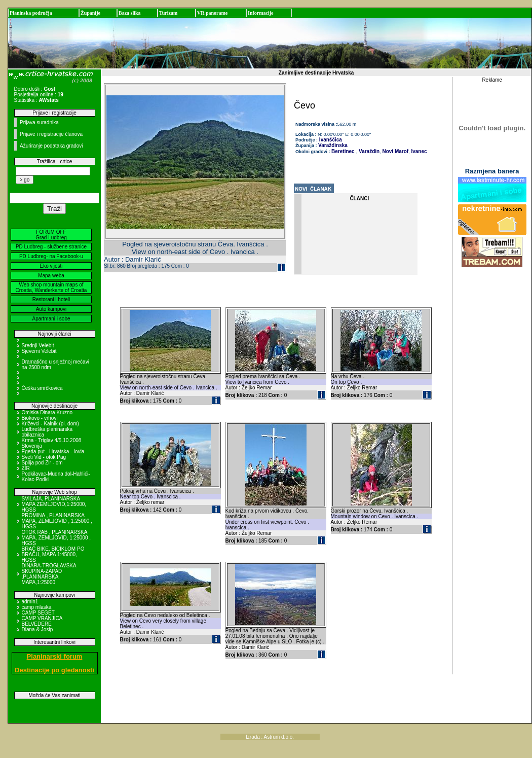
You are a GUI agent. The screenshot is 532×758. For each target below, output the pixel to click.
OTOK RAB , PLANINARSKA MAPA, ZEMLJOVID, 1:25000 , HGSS (56, 538)
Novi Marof (395, 151)
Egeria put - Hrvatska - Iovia (53, 452)
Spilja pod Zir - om (42, 463)
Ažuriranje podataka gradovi (51, 146)
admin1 (30, 602)
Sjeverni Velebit (39, 351)
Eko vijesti (51, 266)
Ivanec (419, 151)
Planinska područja (31, 13)
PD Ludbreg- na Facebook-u (51, 256)
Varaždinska (333, 145)
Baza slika (130, 13)
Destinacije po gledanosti (54, 670)
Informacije (261, 13)
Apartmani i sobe (51, 319)
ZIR (26, 468)
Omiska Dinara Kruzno (47, 412)
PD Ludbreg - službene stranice (51, 247)
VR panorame (212, 13)
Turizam (168, 13)
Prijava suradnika (39, 122)
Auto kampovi (51, 309)
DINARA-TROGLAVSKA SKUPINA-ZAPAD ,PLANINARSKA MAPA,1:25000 (49, 574)
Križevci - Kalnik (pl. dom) (50, 424)
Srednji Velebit (38, 346)
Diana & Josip (37, 629)
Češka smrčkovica (42, 388)
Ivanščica (330, 140)
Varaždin (368, 151)
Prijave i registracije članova (51, 134)
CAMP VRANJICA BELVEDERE (42, 621)
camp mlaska (37, 607)
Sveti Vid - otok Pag (44, 457)
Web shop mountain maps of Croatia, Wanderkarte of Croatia (51, 287)
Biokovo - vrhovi (40, 418)
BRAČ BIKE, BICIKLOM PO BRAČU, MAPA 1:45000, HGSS (53, 554)
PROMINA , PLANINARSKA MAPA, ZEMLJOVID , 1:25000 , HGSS (57, 521)
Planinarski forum (55, 656)
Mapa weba (51, 276)
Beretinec (343, 151)
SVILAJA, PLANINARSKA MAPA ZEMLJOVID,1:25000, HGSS (54, 504)
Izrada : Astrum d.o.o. (270, 737)
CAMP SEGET (38, 613)
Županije (90, 13)
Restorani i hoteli (51, 299)
